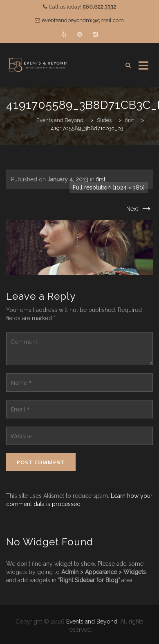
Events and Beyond (92, 621)
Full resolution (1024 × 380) (109, 188)
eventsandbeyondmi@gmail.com (83, 20)
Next (140, 209)
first (101, 179)
